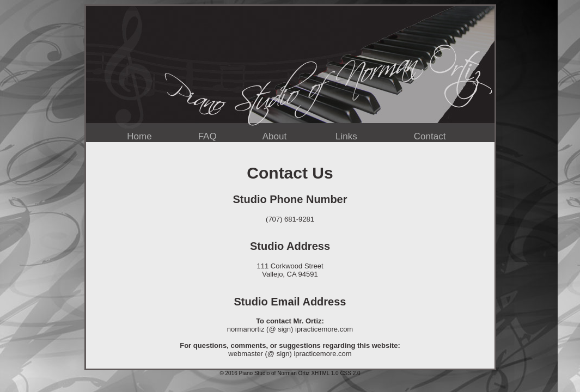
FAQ (207, 136)
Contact (430, 136)
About (274, 136)
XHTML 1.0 (325, 373)
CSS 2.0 (350, 373)
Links (346, 136)
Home (139, 136)
